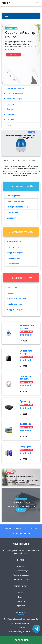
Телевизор (10, 109)
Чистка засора (13, 264)
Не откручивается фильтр (18, 207)
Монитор (9, 120)
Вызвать (21, 510)
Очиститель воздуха (13, 93)
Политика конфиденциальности (21, 632)
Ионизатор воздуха (13, 99)
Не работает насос (14, 304)
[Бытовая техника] (6, 16)
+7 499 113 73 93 (13, 54)
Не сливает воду (14, 258)
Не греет (10, 293)
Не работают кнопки (15, 201)
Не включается (13, 287)
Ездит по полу (13, 212)
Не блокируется (13, 196)
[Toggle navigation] (37, 3)
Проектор (9, 104)
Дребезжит (12, 218)
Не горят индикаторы (16, 247)
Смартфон (9, 114)
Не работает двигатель (16, 298)
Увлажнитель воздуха (14, 88)
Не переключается (14, 242)
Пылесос (9, 125)
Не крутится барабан (15, 253)
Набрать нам (21, 640)
